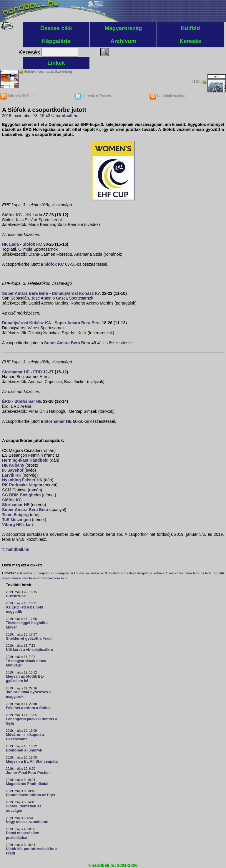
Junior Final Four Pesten (28, 773)
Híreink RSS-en (17, 96)
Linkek (56, 63)
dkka (188, 573)
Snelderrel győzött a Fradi (29, 638)
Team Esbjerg (15, 515)
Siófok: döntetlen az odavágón (24, 808)
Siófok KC (12, 215)
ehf (123, 573)
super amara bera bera (19, 578)
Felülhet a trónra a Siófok (28, 708)
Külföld (190, 28)
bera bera (60, 578)
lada (196, 573)
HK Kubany (13, 465)
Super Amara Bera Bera (25, 293)
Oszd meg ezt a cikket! (22, 565)
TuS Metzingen (16, 520)
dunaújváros (43, 573)
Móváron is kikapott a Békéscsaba (25, 737)
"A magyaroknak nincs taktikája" (26, 663)
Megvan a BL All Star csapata (32, 761)
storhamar (44, 578)
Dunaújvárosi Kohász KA (76, 293)
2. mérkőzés (174, 573)
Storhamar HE (16, 372)
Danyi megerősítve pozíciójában (23, 835)
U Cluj (197, 82)
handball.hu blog (167, 96)
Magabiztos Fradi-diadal (27, 784)
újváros (147, 573)
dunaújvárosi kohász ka (71, 573)
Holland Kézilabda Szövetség (48, 71)
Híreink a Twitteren (94, 96)
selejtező (133, 573)
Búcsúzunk (16, 596)
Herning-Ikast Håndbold (25, 460)
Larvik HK (12, 475)
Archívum (123, 41)
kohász (159, 573)
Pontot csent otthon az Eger (31, 795)
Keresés (190, 41)
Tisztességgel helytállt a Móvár (27, 625)
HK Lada (34, 215)
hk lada (206, 573)
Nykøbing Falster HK (22, 480)
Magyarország (123, 28)
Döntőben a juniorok (24, 750)
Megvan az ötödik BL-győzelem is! (25, 679)
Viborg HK (12, 525)
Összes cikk (56, 28)
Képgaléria (56, 41)
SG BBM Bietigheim (21, 495)
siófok (28, 573)
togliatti (218, 573)
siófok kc (97, 573)
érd (20, 573)
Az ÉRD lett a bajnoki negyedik (25, 610)
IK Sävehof (13, 470)
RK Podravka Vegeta (22, 485)
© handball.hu (65, 116)
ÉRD (38, 372)
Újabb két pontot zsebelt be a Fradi (32, 851)
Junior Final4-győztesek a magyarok (29, 694)
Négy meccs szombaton (27, 822)
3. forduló (112, 573)
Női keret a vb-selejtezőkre (29, 650)
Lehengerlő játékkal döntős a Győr (31, 721)
